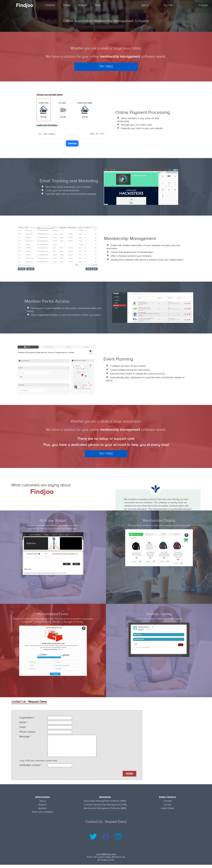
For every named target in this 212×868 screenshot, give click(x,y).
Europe (168, 808)
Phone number (27, 732)
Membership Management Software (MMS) (105, 811)
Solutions (105, 800)
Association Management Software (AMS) (105, 804)
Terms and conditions (43, 815)
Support (83, 5)
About (43, 804)
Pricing (67, 5)
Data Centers (168, 800)
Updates (43, 811)
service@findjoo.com (106, 857)
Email (22, 727)
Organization (26, 718)
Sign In (145, 5)
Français (203, 5)
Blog (98, 5)
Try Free (168, 5)
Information (43, 800)
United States (168, 811)
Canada (168, 804)
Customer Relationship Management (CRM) (105, 808)
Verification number (30, 769)
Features (50, 5)
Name (23, 722)
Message (24, 737)
